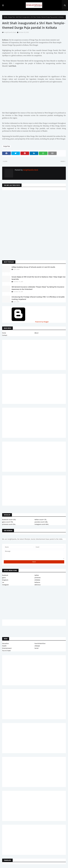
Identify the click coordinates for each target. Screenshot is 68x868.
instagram (5, 585)
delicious (38, 585)
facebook (5, 575)
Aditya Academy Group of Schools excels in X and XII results (33, 267)
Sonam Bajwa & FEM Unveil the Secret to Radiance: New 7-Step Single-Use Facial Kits (38, 278)
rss (3, 582)
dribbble (37, 580)
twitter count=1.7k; (40, 520)
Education (5, 643)
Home (6, 17)
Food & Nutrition (40, 643)
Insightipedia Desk (10, 32)
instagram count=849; (42, 524)
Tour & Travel (6, 651)
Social (36, 648)
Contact (5, 335)
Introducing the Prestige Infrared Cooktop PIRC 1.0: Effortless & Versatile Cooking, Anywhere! (38, 298)
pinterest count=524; (9, 524)
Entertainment (7, 648)
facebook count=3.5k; (9, 520)
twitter (37, 575)
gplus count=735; (8, 522)
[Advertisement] (34, 209)
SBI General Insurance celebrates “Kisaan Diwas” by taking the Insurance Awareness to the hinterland (38, 288)
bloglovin (5, 580)
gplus (4, 578)
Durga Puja (12, 17)
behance (37, 582)
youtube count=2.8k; (41, 522)
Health (4, 646)
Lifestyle (37, 646)
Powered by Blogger (25, 322)
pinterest (38, 578)
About (36, 333)
